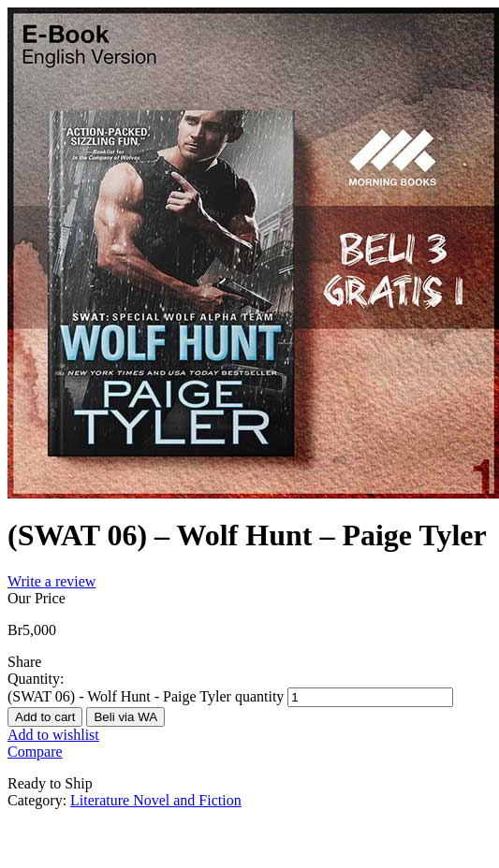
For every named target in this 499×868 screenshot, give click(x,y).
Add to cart (45, 717)
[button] (125, 716)
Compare (35, 752)
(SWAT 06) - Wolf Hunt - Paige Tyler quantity (146, 696)
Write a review (51, 581)
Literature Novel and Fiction (156, 800)
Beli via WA (125, 717)
